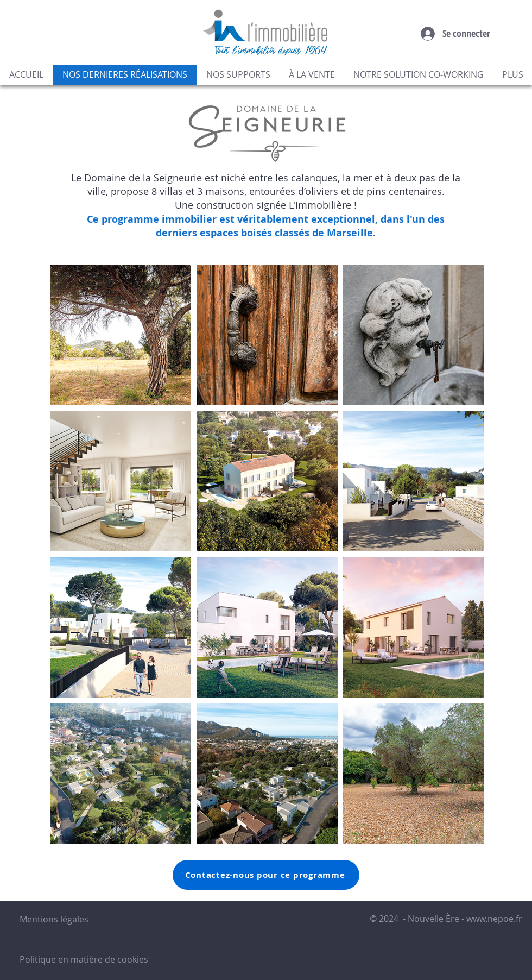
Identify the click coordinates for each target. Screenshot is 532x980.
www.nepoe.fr (494, 919)
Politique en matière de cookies (85, 959)
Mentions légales (54, 919)
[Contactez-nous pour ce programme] (266, 875)
